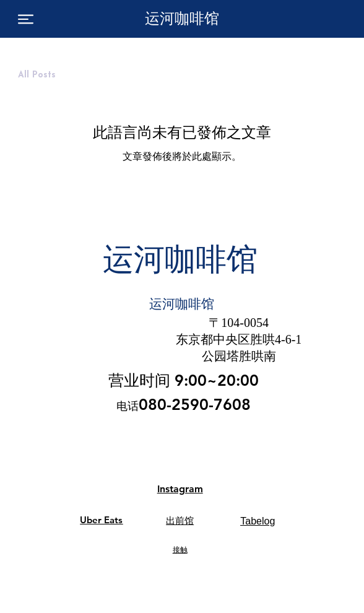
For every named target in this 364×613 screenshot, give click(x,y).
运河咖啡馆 (182, 18)
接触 (180, 550)
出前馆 (180, 521)
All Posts (37, 75)
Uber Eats (101, 520)
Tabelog (258, 521)
